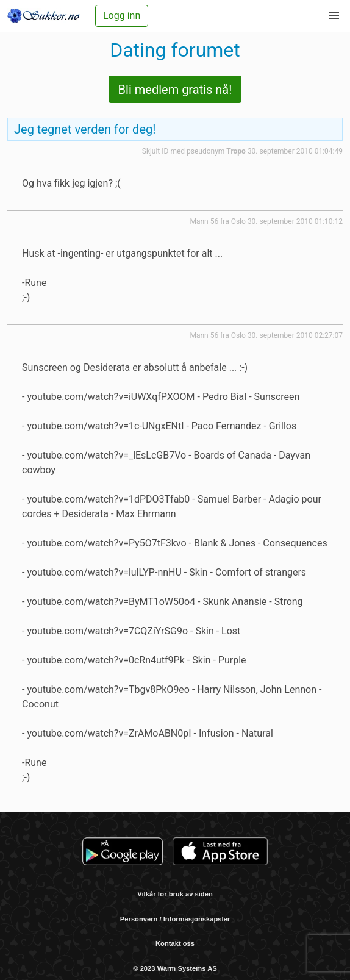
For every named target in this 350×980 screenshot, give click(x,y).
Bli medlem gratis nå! (175, 90)
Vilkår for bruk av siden (175, 894)
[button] (334, 16)
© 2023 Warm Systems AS (175, 968)
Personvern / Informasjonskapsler (175, 919)
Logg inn (122, 16)
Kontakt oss (175, 943)
